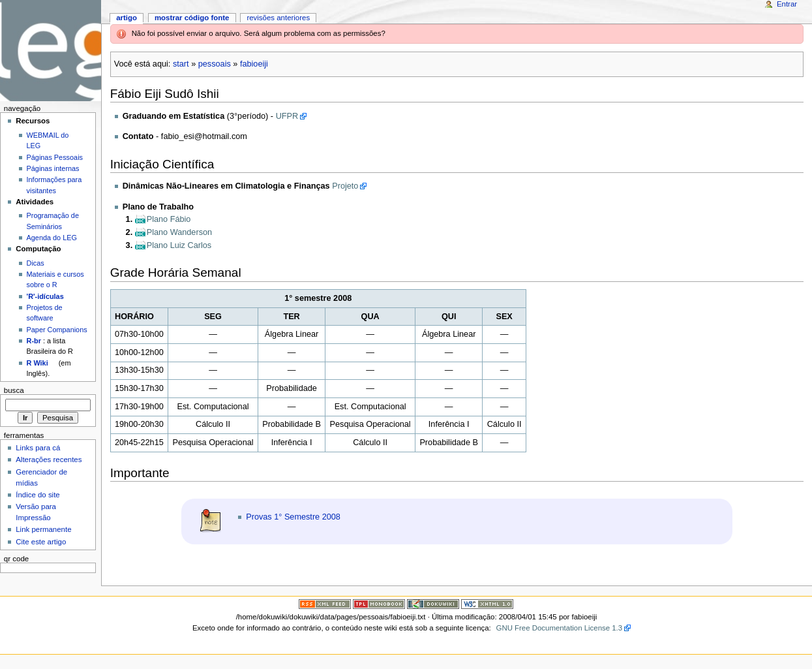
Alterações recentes (49, 459)
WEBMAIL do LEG (48, 140)
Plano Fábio (169, 219)
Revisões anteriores (278, 18)
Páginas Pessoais (55, 157)
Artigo (127, 18)
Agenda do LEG (52, 238)
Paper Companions (57, 330)
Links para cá (38, 448)
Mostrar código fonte (192, 18)
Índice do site (38, 495)
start (181, 64)
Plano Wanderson (179, 232)
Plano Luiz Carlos (179, 245)
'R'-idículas (45, 296)
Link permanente (43, 529)
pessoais (215, 64)
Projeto (345, 186)
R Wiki (38, 363)
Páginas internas (53, 168)
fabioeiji (254, 64)
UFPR (287, 116)
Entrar (787, 4)
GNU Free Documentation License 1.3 (560, 628)
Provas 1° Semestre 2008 (293, 517)
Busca (14, 390)
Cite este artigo (41, 542)
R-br (34, 341)
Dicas (36, 263)
